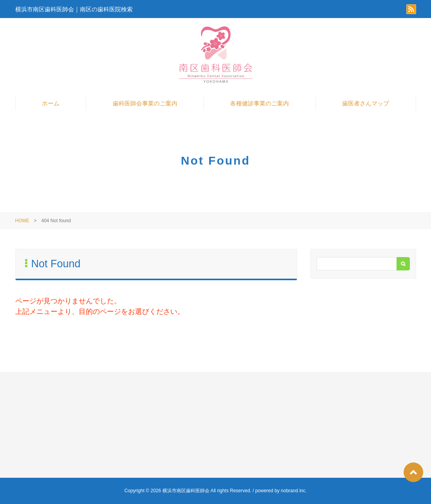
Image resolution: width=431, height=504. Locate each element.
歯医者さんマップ (366, 103)
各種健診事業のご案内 (260, 103)
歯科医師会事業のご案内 (145, 103)
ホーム (51, 103)
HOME (22, 221)
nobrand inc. (294, 491)
